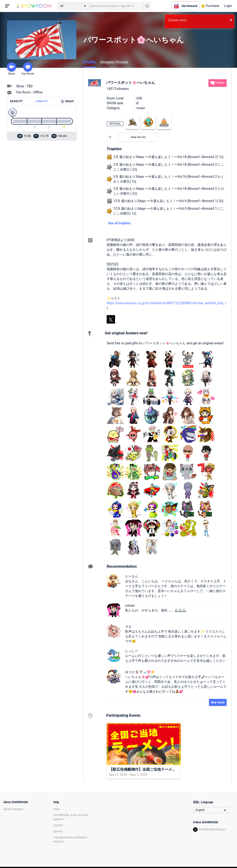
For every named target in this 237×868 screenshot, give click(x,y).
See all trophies (119, 223)
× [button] (231, 20)
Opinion (58, 831)
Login (228, 6)
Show (12, 69)
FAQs (56, 809)
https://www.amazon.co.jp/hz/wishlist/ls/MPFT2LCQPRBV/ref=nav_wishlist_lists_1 (167, 303)
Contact (58, 825)
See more (218, 702)
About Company (13, 809)
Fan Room (28, 69)
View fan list (138, 137)
